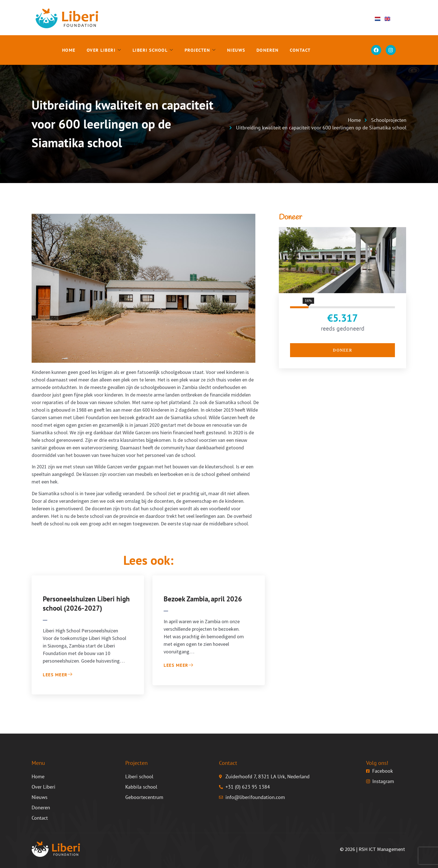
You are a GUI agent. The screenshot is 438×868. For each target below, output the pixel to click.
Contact (300, 50)
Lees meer (58, 674)
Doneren (268, 50)
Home (69, 50)
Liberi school (153, 50)
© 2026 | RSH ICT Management (372, 849)
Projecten (200, 50)
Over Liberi (104, 50)
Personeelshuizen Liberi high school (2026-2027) (86, 603)
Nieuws (236, 50)
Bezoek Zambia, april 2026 (203, 599)
